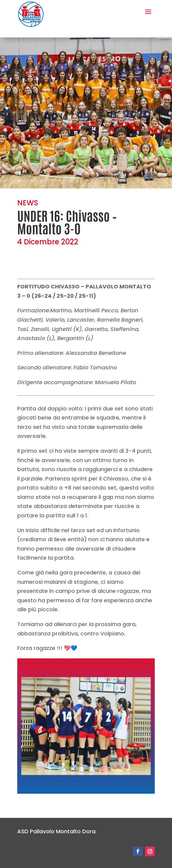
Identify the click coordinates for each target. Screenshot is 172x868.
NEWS (28, 203)
